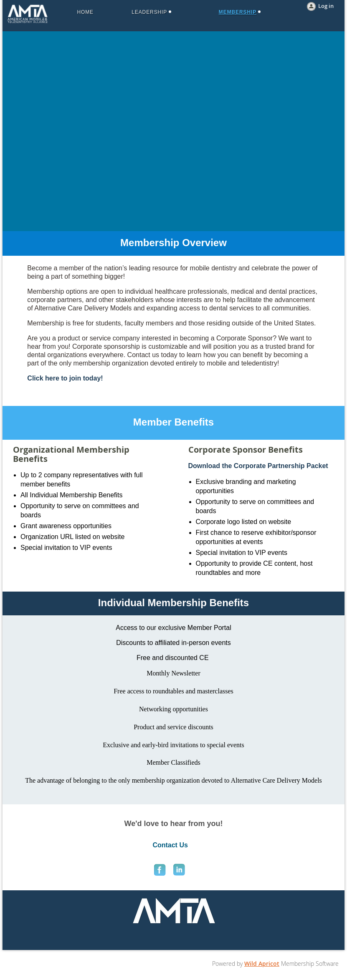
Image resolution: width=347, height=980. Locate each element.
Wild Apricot (262, 964)
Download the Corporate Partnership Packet (258, 466)
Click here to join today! (65, 378)
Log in (326, 6)
